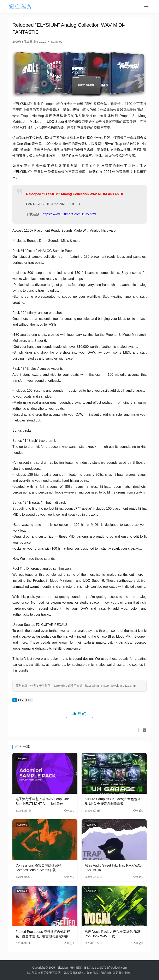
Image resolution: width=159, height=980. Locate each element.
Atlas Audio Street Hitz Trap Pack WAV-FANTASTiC (114, 868)
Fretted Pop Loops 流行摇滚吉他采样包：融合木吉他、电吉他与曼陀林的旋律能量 (44, 934)
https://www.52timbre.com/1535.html (69, 214)
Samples (57, 42)
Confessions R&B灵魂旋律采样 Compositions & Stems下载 (38, 868)
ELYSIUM (24, 700)
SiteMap (63, 968)
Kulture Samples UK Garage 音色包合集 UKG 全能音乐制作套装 (113, 801)
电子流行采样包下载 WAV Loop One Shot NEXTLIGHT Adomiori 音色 (42, 801)
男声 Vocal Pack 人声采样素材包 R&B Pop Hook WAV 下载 (113, 934)
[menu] (146, 7)
